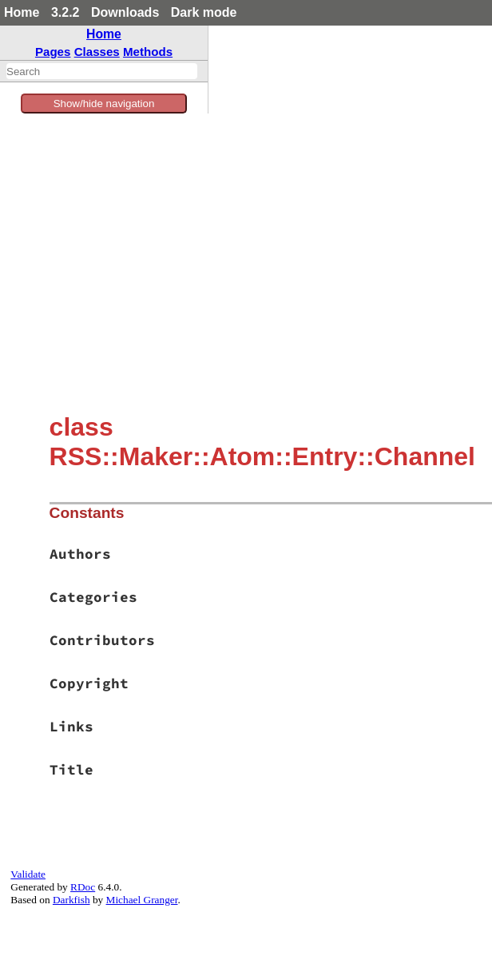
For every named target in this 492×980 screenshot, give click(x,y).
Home (22, 12)
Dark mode (204, 12)
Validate (28, 874)
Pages (53, 52)
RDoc (83, 887)
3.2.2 (65, 12)
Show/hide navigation (104, 104)
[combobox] (102, 71)
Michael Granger (142, 900)
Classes (97, 52)
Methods (148, 52)
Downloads (125, 12)
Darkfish (71, 900)
